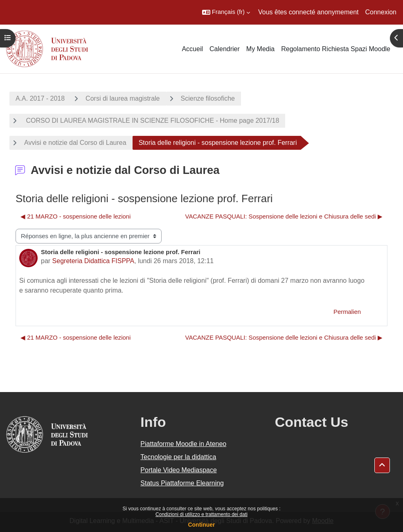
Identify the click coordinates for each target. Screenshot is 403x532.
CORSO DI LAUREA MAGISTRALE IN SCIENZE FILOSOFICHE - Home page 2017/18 (152, 121)
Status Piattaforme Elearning (182, 483)
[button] (226, 12)
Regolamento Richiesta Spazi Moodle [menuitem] (336, 49)
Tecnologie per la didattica (178, 457)
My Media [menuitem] (260, 49)
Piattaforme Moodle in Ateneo (183, 444)
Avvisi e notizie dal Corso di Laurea (75, 143)
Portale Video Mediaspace (179, 470)
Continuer (201, 525)
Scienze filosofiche (208, 98)
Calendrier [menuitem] (225, 49)
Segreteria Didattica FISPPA (93, 261)
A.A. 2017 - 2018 (40, 98)
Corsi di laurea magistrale (123, 98)
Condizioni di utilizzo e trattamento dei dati (201, 514)
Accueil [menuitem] (192, 49)
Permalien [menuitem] (347, 312)
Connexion (381, 12)
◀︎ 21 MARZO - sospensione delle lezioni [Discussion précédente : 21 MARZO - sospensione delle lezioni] (75, 216)
